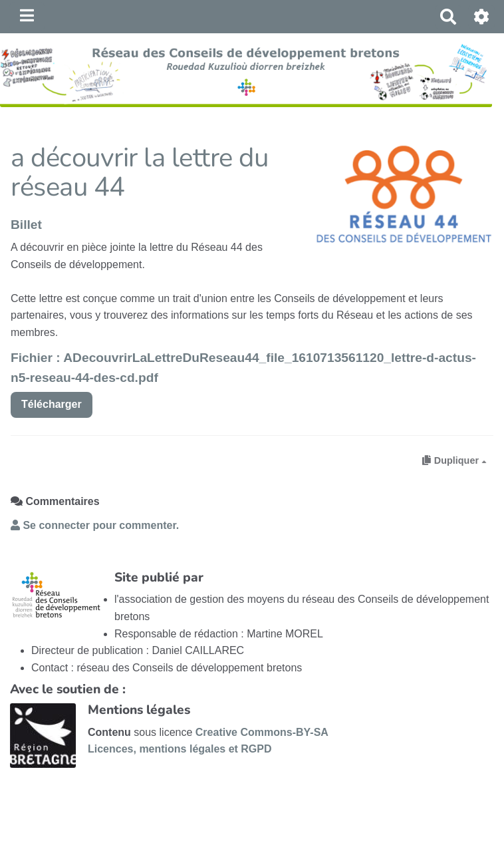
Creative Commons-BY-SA (262, 732)
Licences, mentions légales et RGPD (180, 749)
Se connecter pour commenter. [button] (95, 525)
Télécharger (52, 404)
